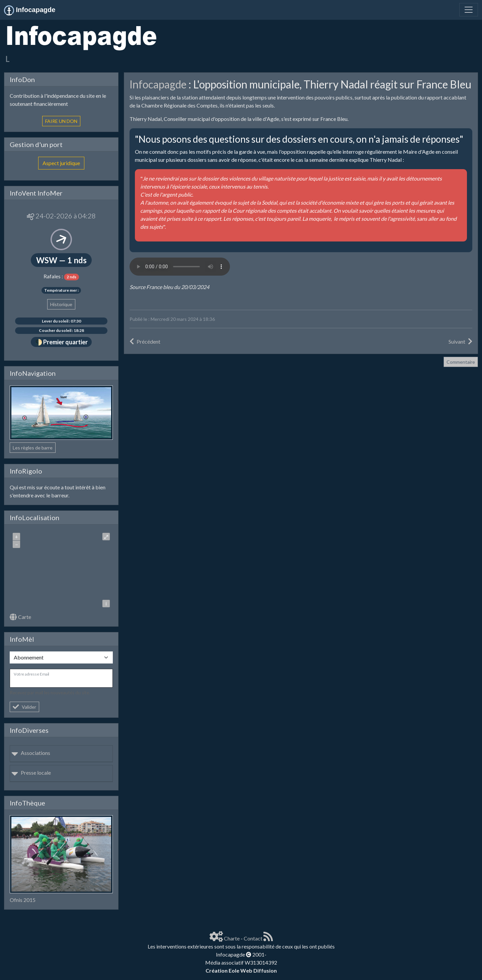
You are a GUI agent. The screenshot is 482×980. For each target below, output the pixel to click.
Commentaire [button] (461, 362)
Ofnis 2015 (23, 900)
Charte (232, 938)
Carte (20, 617)
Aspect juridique (61, 163)
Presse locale (31, 773)
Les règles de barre (33, 448)
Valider (24, 707)
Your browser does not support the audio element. (180, 267)
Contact (253, 938)
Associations (31, 753)
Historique (61, 304)
